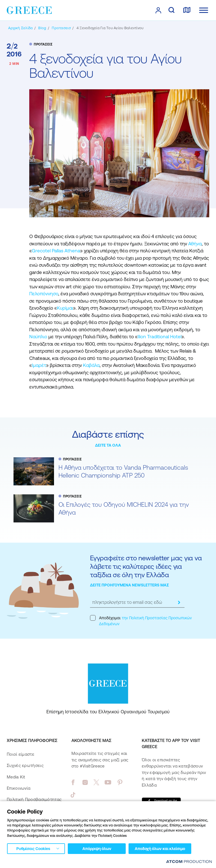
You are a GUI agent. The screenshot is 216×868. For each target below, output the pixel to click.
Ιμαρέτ (39, 365)
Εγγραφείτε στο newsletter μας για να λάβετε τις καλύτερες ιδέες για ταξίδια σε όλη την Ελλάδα (146, 566)
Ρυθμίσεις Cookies (33, 849)
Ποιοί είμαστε (21, 754)
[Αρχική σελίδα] (20, 28)
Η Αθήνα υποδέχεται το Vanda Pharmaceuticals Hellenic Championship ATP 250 (123, 471)
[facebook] (73, 782)
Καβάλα (91, 365)
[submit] (179, 602)
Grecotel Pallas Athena (56, 251)
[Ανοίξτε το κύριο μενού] (204, 10)
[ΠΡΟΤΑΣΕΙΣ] (61, 28)
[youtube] (108, 782)
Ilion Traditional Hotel (159, 337)
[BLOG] (42, 28)
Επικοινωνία (19, 788)
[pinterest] (120, 782)
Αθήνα (195, 244)
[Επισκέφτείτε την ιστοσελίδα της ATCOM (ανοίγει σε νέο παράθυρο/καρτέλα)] (189, 861)
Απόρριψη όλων (97, 849)
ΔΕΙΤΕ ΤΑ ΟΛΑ (108, 445)
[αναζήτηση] (171, 10)
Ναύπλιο (38, 337)
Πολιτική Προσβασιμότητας (34, 799)
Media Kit (16, 777)
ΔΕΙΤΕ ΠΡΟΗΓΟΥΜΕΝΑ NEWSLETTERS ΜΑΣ (130, 585)
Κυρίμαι (65, 308)
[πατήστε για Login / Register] (158, 10)
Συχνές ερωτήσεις (25, 765)
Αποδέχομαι (141, 621)
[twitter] (96, 782)
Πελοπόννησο (44, 294)
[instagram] (85, 782)
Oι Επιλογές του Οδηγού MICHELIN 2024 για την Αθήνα (124, 509)
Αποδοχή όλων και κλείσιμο (160, 849)
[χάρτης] (187, 10)
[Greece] (29, 10)
